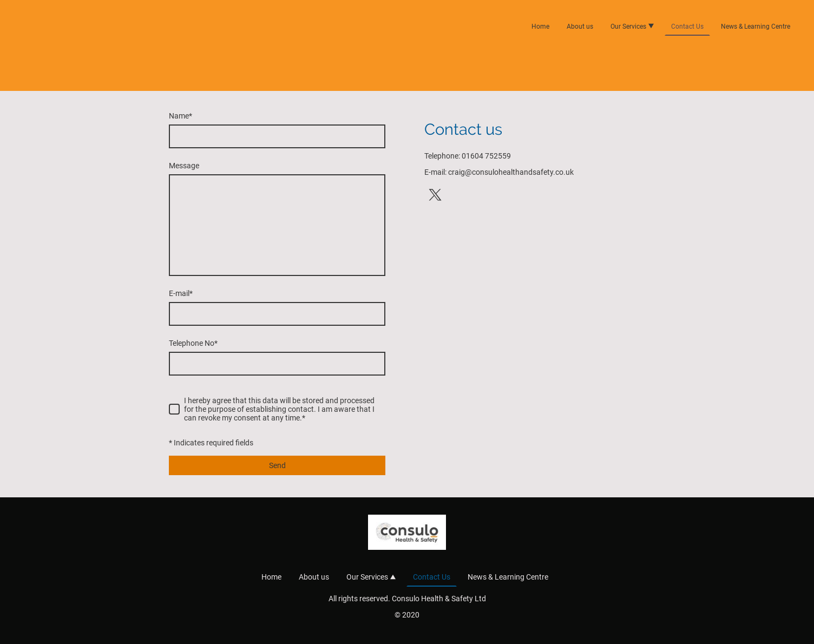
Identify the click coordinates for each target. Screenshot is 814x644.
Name (180, 116)
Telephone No (193, 343)
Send (277, 465)
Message (184, 166)
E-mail (181, 293)
